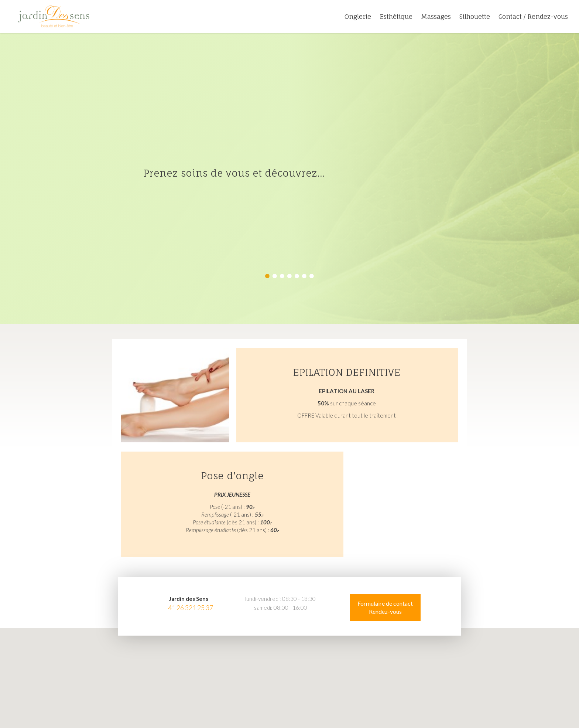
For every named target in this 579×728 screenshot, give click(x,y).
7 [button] (312, 276)
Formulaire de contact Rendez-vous (385, 607)
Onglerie (358, 16)
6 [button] (304, 276)
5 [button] (297, 276)
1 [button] (267, 276)
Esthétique (396, 16)
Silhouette (475, 16)
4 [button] (289, 276)
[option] (289, 178)
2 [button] (275, 276)
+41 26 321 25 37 (189, 608)
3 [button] (282, 276)
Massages (436, 16)
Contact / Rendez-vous (533, 16)
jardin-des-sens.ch (54, 17)
